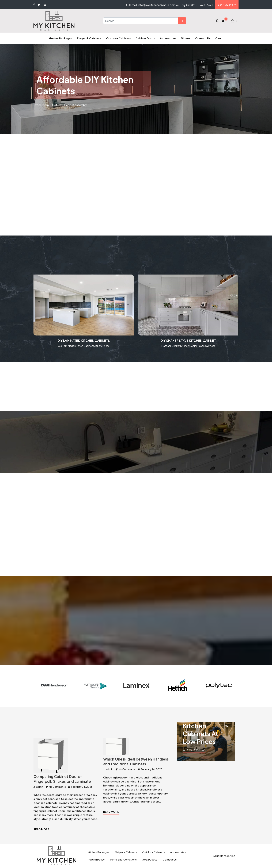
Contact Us (170, 859)
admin (38, 787)
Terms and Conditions (123, 859)
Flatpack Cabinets (126, 852)
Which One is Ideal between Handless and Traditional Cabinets (136, 761)
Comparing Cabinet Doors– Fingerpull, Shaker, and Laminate (62, 779)
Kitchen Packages (99, 852)
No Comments (56, 787)
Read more (41, 829)
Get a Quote (150, 859)
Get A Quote (227, 5)
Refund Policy (96, 859)
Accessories (178, 852)
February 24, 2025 (80, 787)
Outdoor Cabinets (154, 852)
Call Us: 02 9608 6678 (198, 5)
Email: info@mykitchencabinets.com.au (153, 5)
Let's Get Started (194, 750)
